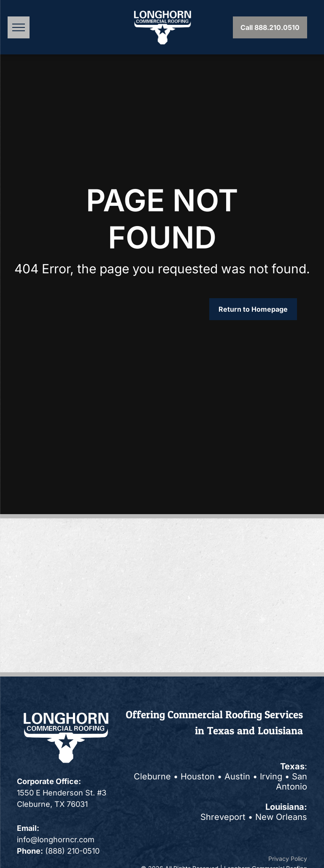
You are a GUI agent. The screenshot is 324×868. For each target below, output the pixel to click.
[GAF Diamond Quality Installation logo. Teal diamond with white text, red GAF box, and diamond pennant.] (235, 595)
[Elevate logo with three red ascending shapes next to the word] (235, 549)
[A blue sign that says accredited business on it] (89, 549)
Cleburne (152, 776)
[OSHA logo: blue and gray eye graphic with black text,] (89, 595)
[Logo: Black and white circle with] (89, 642)
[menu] (19, 27)
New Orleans (281, 817)
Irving (271, 776)
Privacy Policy (288, 859)
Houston (198, 776)
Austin (237, 776)
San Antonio (292, 782)
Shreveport (223, 817)
